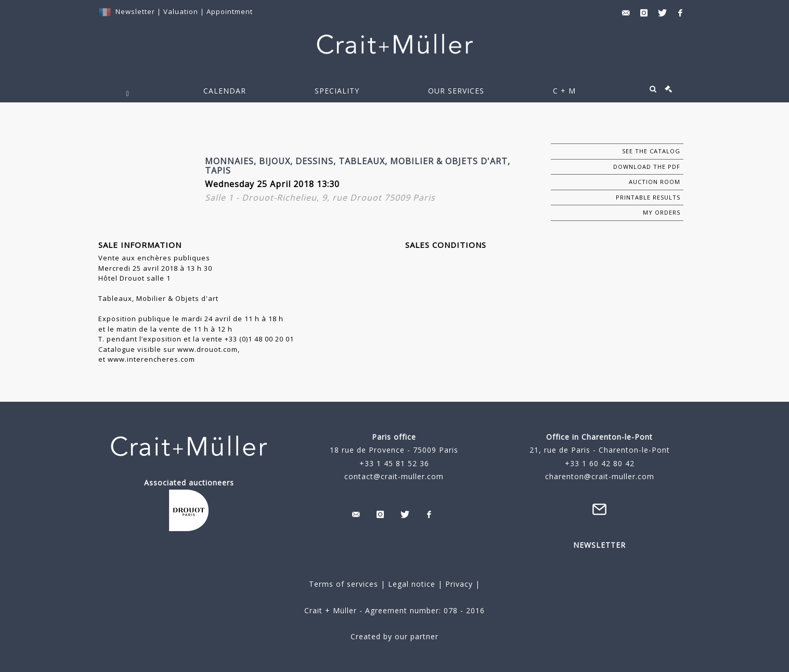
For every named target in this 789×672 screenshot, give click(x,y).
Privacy (458, 584)
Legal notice (412, 584)
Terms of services (344, 584)
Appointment (230, 11)
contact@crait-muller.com (394, 476)
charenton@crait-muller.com (600, 476)
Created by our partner (394, 636)
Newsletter (135, 11)
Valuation (181, 11)
